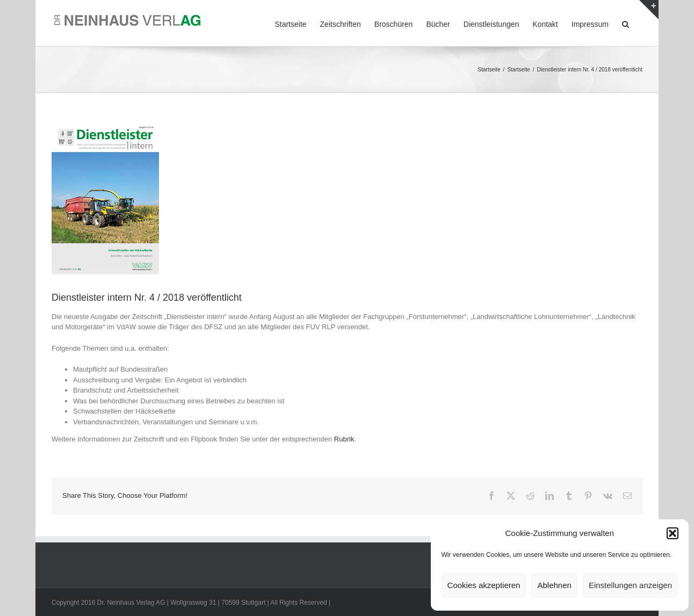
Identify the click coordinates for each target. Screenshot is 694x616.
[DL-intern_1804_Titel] (105, 198)
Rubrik (344, 439)
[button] (673, 533)
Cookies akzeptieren (484, 585)
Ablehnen (554, 585)
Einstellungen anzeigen (630, 585)
